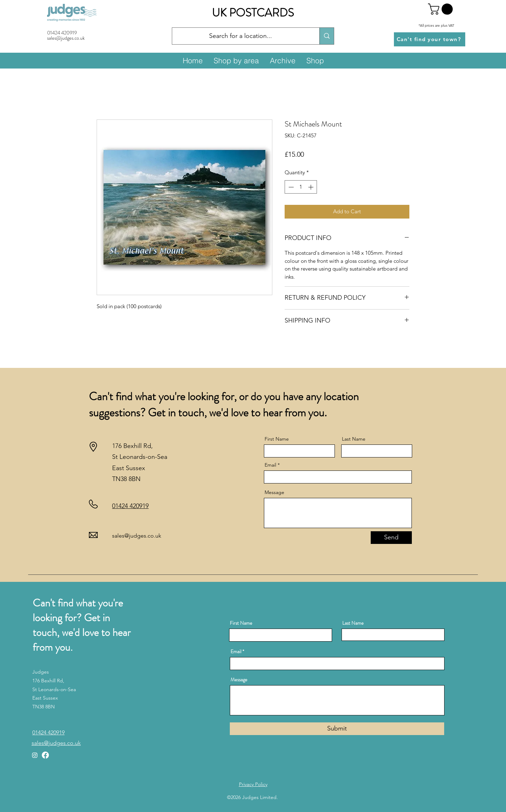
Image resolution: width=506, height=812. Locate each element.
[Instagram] (35, 755)
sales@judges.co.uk (137, 536)
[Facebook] (45, 755)
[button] (442, 9)
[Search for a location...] (241, 36)
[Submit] (337, 729)
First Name (277, 439)
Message (274, 492)
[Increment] (312, 187)
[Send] (391, 538)
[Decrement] (290, 187)
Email (270, 465)
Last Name (354, 439)
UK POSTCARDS (253, 13)
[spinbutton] (301, 187)
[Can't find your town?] (430, 39)
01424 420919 (62, 33)
